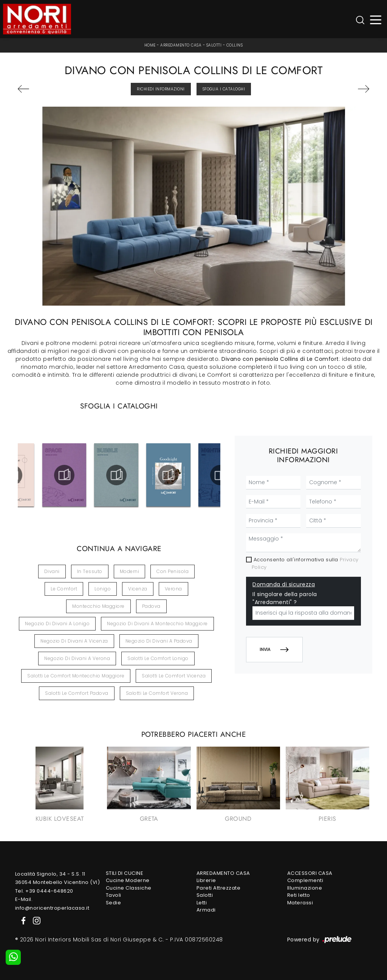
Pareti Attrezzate (219, 888)
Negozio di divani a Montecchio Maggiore (157, 624)
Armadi (206, 910)
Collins (235, 45)
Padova (151, 606)
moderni (130, 571)
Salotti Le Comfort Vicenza (174, 676)
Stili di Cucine (125, 873)
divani (52, 571)
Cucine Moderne (128, 880)
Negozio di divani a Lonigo (57, 624)
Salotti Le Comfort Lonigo (158, 658)
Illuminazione (305, 888)
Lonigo (103, 589)
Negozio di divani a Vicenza (74, 641)
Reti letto (299, 895)
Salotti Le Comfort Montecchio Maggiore (76, 676)
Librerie (206, 880)
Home (150, 45)
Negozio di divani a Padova (159, 641)
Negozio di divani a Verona (77, 658)
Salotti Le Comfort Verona (157, 693)
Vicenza (138, 589)
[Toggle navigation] (376, 19)
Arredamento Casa (181, 45)
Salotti (214, 45)
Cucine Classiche (129, 888)
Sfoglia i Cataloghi (224, 89)
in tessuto (90, 571)
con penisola (173, 571)
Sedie (114, 903)
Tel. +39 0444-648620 (44, 891)
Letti (202, 903)
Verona (173, 589)
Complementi (305, 880)
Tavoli (114, 895)
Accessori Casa (310, 873)
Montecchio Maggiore (98, 606)
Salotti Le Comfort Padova (77, 693)
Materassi (300, 903)
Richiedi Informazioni (161, 89)
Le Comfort (64, 589)
